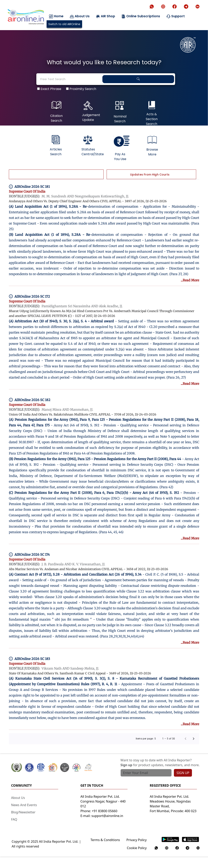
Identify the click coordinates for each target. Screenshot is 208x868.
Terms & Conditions (105, 840)
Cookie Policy (137, 848)
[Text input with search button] (146, 773)
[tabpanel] (104, 82)
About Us (80, 16)
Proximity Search (81, 88)
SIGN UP (183, 773)
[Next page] (194, 739)
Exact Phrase (49, 88)
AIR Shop (106, 16)
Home (56, 16)
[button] (50, 768)
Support (176, 16)
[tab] (56, 174)
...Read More (190, 280)
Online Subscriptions (141, 16)
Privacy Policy (136, 840)
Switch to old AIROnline (64, 24)
